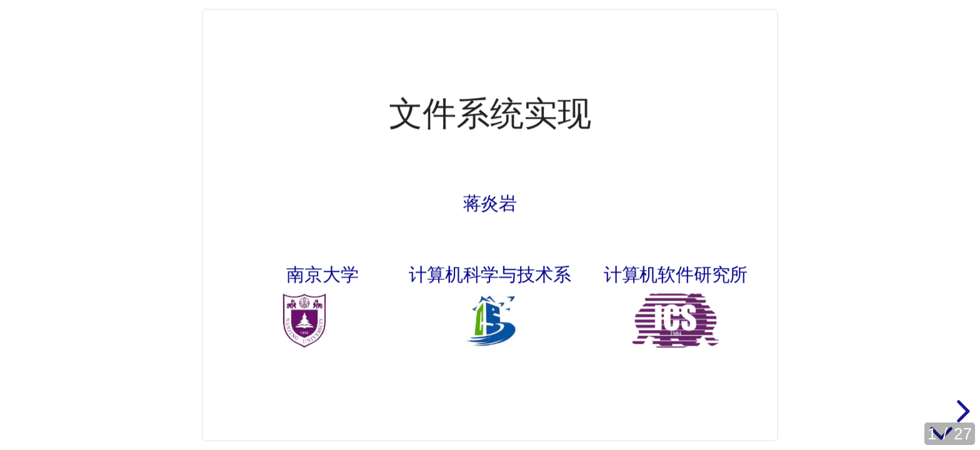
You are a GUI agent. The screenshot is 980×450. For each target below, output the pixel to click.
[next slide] (961, 411)
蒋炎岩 (490, 203)
